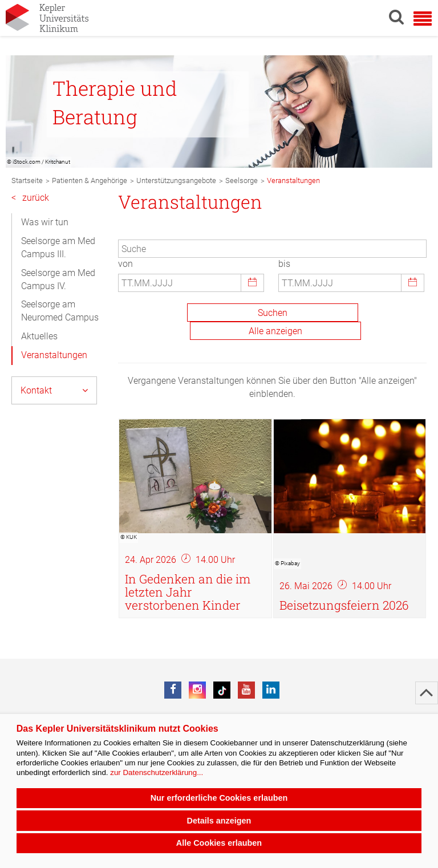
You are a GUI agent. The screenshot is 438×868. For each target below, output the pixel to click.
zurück (30, 198)
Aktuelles (39, 336)
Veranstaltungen (54, 355)
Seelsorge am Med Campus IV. (58, 279)
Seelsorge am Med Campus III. (58, 248)
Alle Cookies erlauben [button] (219, 843)
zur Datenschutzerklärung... (157, 772)
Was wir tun (45, 222)
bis (284, 264)
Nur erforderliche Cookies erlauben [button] (219, 798)
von (125, 264)
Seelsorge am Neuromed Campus (60, 311)
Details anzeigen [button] (219, 821)
